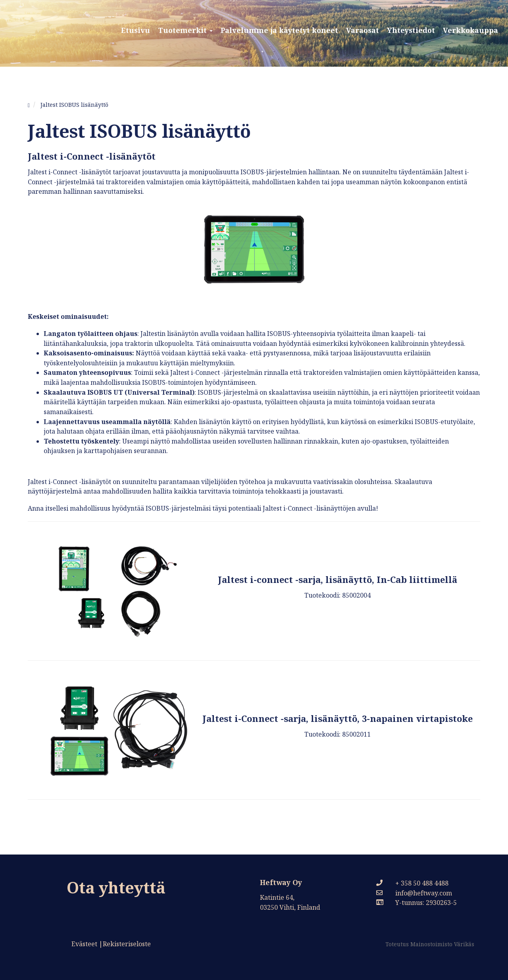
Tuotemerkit (185, 30)
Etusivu (136, 30)
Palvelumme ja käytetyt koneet (279, 30)
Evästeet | (87, 944)
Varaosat (363, 30)
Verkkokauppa (470, 30)
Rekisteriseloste (127, 944)
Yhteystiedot (411, 30)
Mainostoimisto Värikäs (442, 944)
